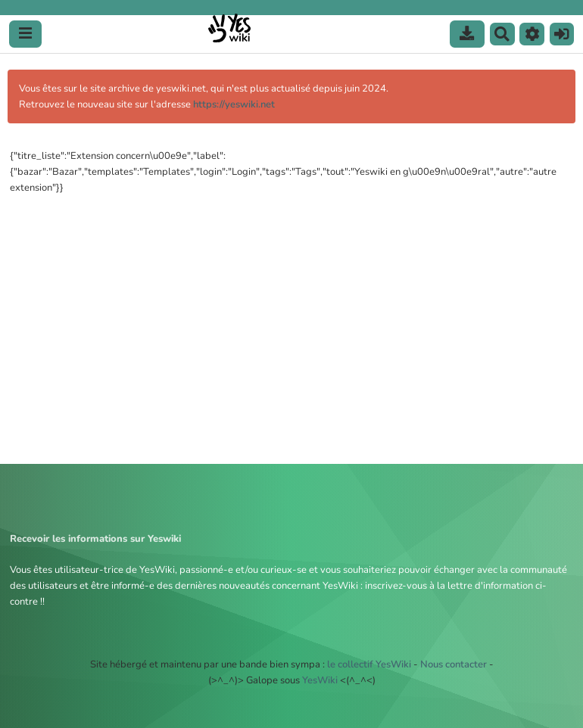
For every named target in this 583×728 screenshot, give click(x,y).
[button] (532, 34)
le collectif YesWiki (369, 664)
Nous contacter (454, 664)
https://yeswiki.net (234, 104)
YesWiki (320, 680)
